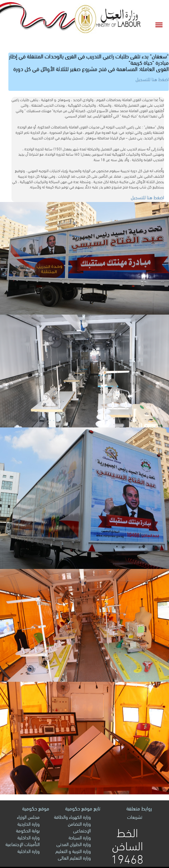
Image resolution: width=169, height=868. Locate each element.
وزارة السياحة (80, 837)
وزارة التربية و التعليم (73, 851)
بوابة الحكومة (28, 830)
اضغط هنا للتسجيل (147, 197)
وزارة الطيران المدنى (74, 844)
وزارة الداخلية (29, 837)
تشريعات (135, 816)
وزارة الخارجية (29, 823)
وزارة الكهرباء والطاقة (72, 816)
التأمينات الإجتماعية (23, 844)
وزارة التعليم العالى (74, 857)
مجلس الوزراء (28, 816)
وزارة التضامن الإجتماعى (79, 827)
